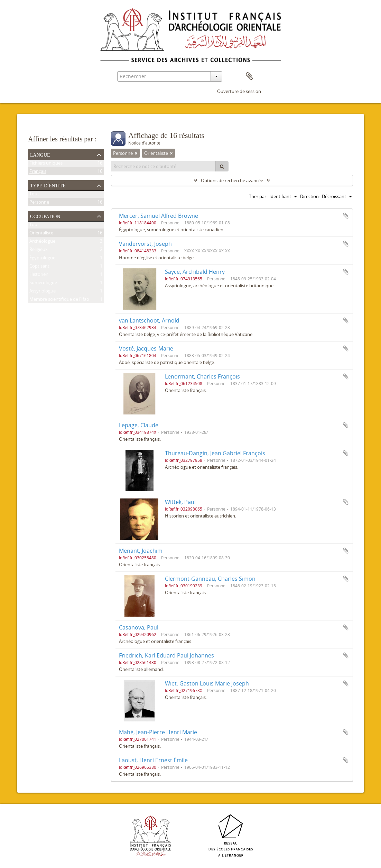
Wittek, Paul (180, 502)
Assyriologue (43, 292)
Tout (34, 195)
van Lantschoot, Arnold (149, 320)
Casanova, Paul (139, 627)
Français (38, 172)
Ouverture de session (239, 91)
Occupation (45, 216)
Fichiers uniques (46, 164)
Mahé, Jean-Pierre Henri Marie (158, 732)
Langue (40, 154)
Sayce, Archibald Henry (195, 272)
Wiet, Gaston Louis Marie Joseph (207, 683)
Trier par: (258, 196)
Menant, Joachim (141, 551)
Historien (39, 276)
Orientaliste (41, 234)
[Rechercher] (222, 166)
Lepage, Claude (139, 425)
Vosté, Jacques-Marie (146, 348)
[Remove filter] (136, 153)
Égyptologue (42, 259)
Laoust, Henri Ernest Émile (153, 760)
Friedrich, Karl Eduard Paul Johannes (166, 655)
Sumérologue (43, 284)
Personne (39, 203)
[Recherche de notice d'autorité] (164, 166)
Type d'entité (48, 185)
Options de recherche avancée (232, 180)
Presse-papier (249, 76)
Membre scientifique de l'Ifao (59, 300)
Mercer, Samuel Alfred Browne (159, 216)
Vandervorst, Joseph (145, 244)
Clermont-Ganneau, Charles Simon (210, 579)
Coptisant (39, 267)
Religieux (39, 251)
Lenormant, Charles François (202, 376)
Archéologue (42, 242)
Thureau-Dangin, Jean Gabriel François (215, 453)
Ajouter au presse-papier (346, 216)
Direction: (310, 196)
